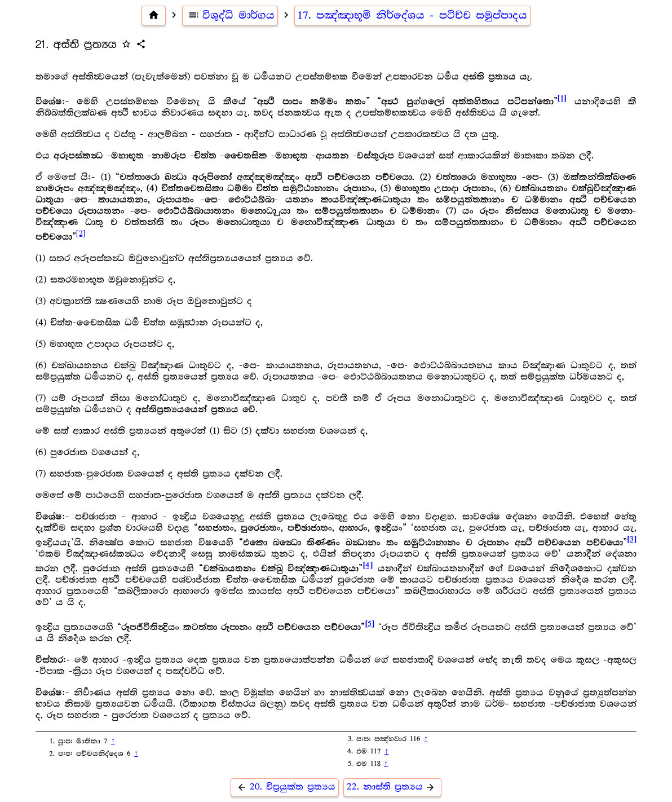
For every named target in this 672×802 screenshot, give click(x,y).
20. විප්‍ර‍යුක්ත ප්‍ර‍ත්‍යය (285, 787)
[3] (632, 539)
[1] (562, 98)
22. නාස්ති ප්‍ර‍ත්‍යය (393, 787)
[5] (370, 624)
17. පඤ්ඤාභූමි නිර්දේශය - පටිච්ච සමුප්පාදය (412, 15)
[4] (368, 565)
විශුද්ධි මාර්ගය (230, 15)
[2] (81, 233)
